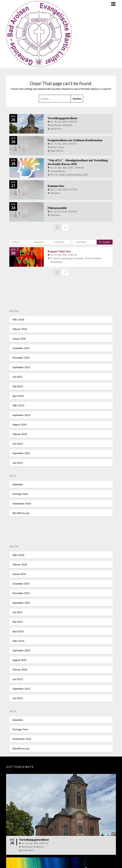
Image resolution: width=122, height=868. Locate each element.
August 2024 (19, 425)
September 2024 (21, 415)
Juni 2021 (18, 463)
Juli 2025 (17, 377)
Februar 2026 (20, 329)
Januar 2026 (19, 339)
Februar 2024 (20, 434)
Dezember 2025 (21, 348)
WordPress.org (21, 513)
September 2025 (21, 367)
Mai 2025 (18, 386)
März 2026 (18, 319)
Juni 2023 (18, 444)
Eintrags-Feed (20, 494)
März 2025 (18, 405)
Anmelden (18, 484)
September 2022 (21, 453)
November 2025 (21, 358)
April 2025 (18, 396)
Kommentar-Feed (22, 503)
